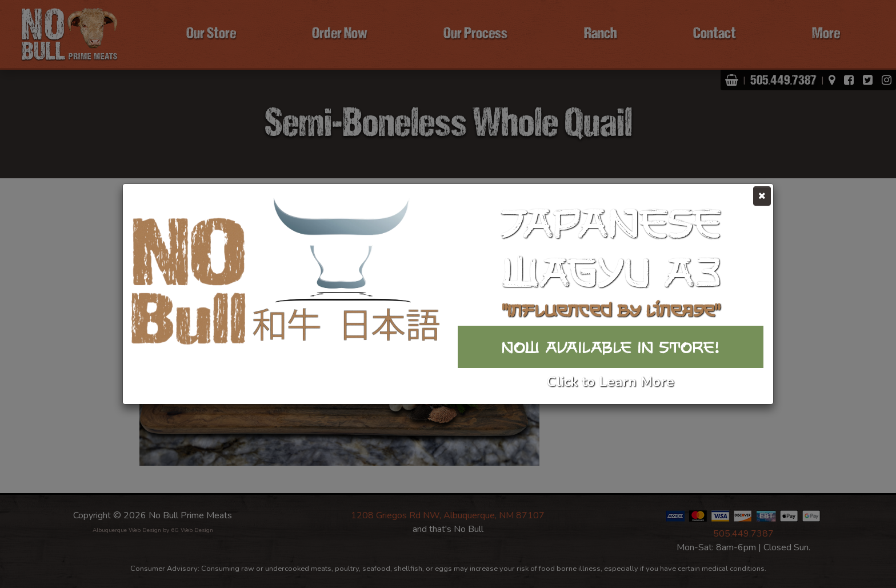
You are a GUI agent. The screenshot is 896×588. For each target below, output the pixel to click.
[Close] (762, 196)
